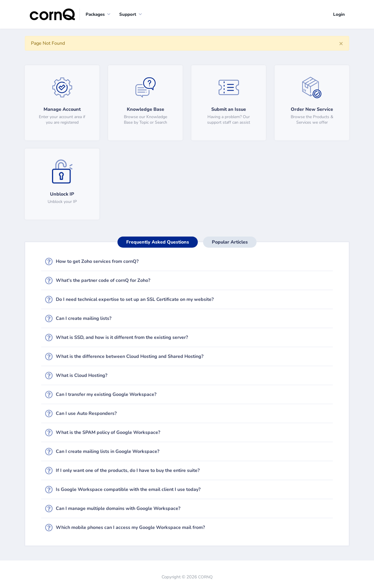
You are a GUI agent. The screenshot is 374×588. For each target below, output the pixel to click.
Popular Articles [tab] (230, 242)
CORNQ (205, 577)
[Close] (341, 43)
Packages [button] (95, 14)
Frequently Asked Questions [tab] (158, 242)
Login (339, 14)
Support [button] (128, 14)
